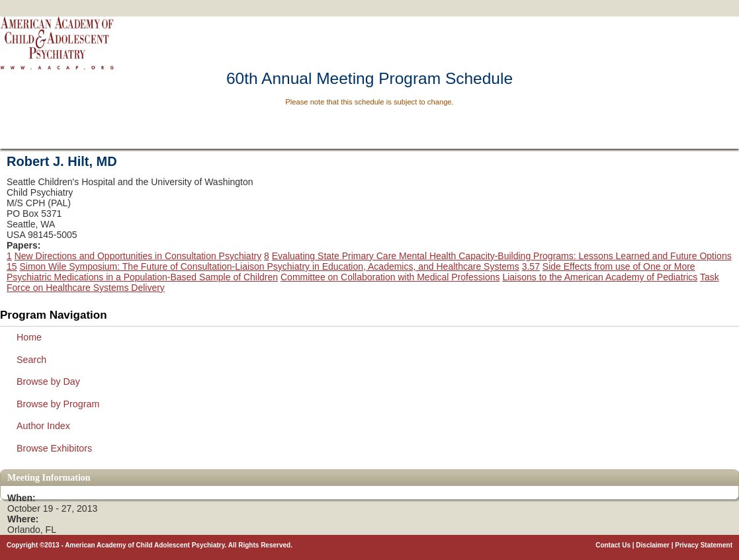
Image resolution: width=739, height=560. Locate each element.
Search (31, 360)
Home (29, 337)
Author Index (43, 426)
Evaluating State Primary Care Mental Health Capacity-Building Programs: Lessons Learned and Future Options (502, 256)
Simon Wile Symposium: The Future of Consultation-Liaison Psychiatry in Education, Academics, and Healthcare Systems (269, 266)
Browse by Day (48, 381)
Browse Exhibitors (54, 448)
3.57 (531, 266)
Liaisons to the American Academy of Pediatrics (600, 277)
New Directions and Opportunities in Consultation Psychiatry (138, 256)
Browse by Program (58, 404)
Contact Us (613, 545)
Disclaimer (653, 545)
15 (12, 266)
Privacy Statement (704, 545)
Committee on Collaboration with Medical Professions (390, 277)
